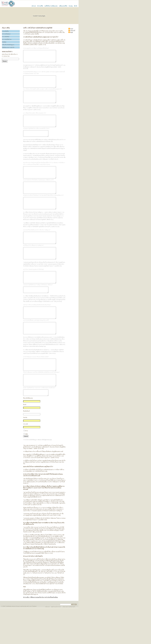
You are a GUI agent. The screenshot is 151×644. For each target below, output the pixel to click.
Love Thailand (33, 642)
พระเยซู (71, 6)
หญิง (26, 470)
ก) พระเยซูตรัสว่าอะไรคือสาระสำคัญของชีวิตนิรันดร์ (36, 48)
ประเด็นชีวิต (6, 31)
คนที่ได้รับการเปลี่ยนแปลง (51, 6)
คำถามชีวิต (40, 6)
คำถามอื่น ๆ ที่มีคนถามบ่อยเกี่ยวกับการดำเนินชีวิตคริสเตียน (41, 633)
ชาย (26, 467)
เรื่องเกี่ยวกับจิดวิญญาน (8, 45)
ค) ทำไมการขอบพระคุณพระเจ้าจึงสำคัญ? (34, 291)
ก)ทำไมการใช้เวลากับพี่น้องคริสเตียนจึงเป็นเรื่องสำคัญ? (37, 330)
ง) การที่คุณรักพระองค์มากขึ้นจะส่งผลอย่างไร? (35, 120)
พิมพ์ (71, 32)
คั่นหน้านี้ (72, 31)
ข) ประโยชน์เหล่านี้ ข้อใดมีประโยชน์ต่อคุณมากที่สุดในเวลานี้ (38, 193)
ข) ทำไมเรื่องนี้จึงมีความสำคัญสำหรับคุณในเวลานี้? (36, 348)
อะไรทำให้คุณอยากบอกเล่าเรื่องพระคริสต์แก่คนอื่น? (36, 387)
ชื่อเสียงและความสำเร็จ (8, 47)
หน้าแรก (34, 6)
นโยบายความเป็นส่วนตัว (69, 642)
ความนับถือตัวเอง (7, 39)
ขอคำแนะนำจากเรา (56, 642)
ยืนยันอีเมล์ (26, 447)
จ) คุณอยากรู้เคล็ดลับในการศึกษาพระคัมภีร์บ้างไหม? (36, 138)
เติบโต (75, 6)
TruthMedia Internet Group (12, 642)
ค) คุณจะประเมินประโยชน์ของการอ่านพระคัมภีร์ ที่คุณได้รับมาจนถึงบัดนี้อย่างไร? (43, 210)
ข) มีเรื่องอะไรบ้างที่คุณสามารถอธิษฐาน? (33, 265)
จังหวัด (25, 453)
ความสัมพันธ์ (6, 37)
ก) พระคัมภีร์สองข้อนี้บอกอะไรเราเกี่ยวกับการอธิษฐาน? (37, 247)
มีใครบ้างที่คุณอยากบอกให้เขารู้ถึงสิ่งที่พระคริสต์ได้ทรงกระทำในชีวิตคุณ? (41, 405)
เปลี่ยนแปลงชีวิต (63, 6)
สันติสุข (4, 42)
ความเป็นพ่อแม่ (7, 34)
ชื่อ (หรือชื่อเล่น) (28, 434)
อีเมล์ (25, 440)
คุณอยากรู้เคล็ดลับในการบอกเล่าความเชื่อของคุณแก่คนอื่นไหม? (39, 422)
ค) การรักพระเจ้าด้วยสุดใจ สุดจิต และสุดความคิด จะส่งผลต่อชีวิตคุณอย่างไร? (42, 94)
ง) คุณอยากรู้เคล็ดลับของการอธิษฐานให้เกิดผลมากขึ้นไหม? (38, 309)
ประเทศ (26, 460)
